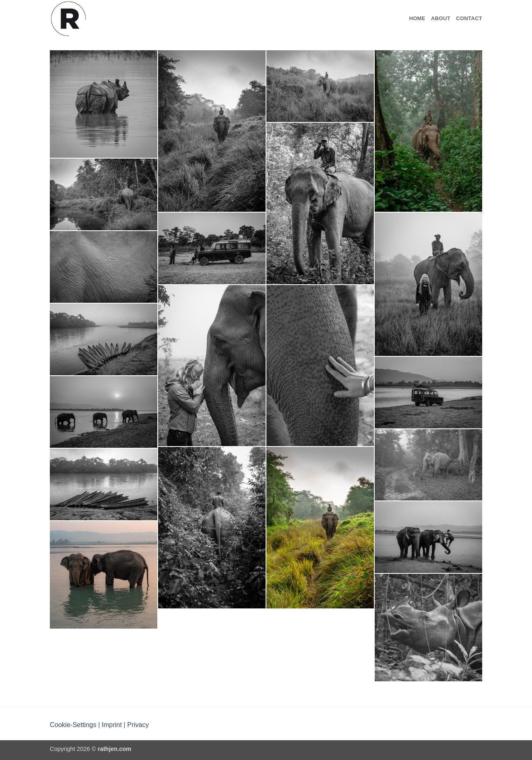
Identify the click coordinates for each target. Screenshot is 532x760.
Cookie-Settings (73, 725)
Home (417, 18)
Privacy (138, 725)
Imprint (112, 725)
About (441, 18)
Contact (469, 18)
